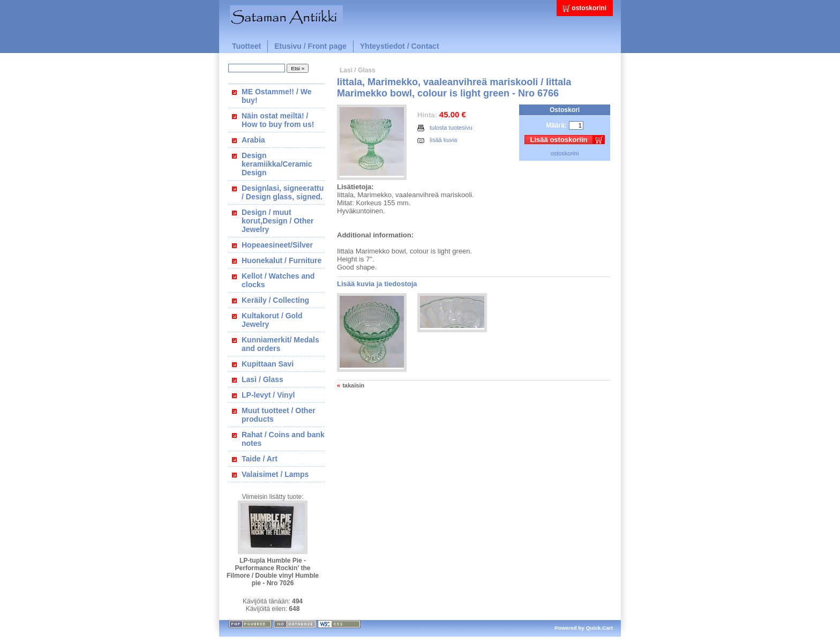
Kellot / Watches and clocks (278, 280)
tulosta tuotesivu (445, 128)
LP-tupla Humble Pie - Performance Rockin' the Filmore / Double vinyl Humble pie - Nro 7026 (273, 572)
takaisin (353, 385)
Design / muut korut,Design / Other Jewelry (278, 221)
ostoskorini (589, 8)
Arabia (253, 140)
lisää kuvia (437, 140)
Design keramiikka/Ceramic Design (277, 164)
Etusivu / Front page (310, 46)
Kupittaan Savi (268, 364)
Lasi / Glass (262, 379)
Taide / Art (260, 459)
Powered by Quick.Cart (584, 628)
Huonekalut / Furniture (282, 260)
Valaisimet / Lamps (275, 474)
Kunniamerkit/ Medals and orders (280, 344)
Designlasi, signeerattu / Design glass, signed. (283, 192)
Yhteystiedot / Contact (400, 46)
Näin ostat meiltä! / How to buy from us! (278, 120)
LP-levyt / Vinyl (268, 395)
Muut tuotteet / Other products (279, 415)
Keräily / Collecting (275, 300)
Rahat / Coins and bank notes (283, 439)
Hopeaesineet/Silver (277, 245)
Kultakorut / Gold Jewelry (272, 320)
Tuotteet (246, 46)
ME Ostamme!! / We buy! (276, 96)
